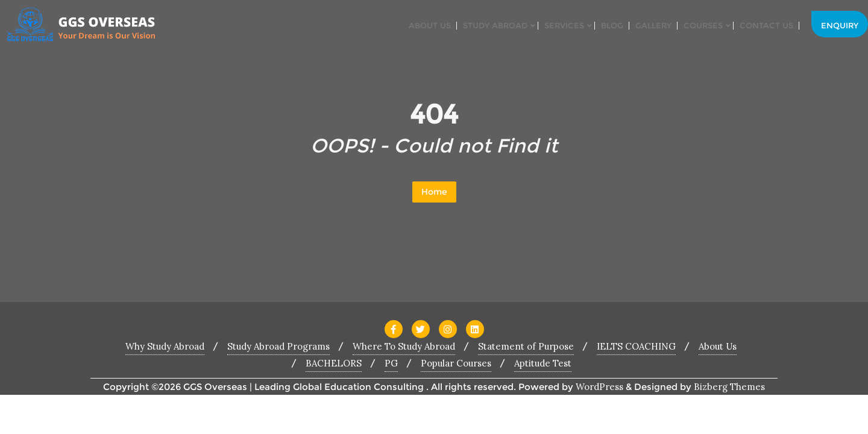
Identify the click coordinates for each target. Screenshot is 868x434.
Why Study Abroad (165, 346)
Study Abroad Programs (278, 346)
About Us (718, 346)
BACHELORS (334, 363)
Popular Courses (456, 363)
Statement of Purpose (526, 346)
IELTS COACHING (636, 346)
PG (391, 363)
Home (434, 192)
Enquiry (840, 25)
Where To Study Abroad (404, 346)
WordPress (599, 387)
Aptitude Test (543, 363)
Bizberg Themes (729, 387)
